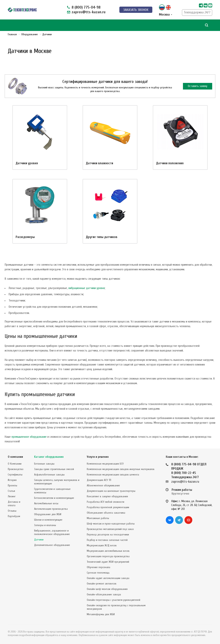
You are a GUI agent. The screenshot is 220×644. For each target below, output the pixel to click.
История (12, 480)
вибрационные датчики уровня (87, 288)
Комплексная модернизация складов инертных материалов (121, 469)
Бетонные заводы (44, 464)
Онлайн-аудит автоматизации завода (108, 578)
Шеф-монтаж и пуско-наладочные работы (111, 524)
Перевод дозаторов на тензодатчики (108, 535)
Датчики (39, 540)
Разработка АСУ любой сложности (106, 502)
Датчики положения (170, 163)
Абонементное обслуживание (103, 485)
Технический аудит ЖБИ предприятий (108, 562)
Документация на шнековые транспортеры (111, 491)
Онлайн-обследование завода (104, 594)
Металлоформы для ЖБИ (101, 614)
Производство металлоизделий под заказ (110, 529)
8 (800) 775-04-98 (86, 7)
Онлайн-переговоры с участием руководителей (114, 600)
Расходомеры (25, 237)
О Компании (15, 464)
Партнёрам (14, 516)
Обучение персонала (98, 567)
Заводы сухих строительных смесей (54, 469)
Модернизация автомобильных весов (108, 551)
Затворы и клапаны (45, 525)
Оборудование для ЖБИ (48, 514)
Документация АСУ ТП (99, 480)
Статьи (11, 491)
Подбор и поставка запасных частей (107, 540)
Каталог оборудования (49, 457)
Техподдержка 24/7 (197, 12)
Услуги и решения (98, 457)
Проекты (12, 485)
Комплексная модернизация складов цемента (113, 475)
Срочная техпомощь (98, 573)
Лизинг (12, 496)
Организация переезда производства (108, 556)
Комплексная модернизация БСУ (105, 464)
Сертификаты (15, 475)
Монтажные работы (98, 518)
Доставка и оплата (14, 504)
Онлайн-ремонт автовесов (102, 584)
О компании (15, 457)
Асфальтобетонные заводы (49, 475)
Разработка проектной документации (108, 507)
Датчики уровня (27, 163)
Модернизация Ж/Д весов (102, 545)
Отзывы (12, 511)
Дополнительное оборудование (52, 545)
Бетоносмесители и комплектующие (54, 498)
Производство (16, 469)
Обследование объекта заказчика (106, 513)
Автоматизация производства (51, 509)
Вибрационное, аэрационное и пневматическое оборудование (52, 532)
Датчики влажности (99, 163)
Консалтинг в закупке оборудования (107, 496)
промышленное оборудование (29, 437)
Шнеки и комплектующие (48, 520)
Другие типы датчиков (102, 237)
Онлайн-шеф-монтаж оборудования (107, 589)
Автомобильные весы (46, 503)
